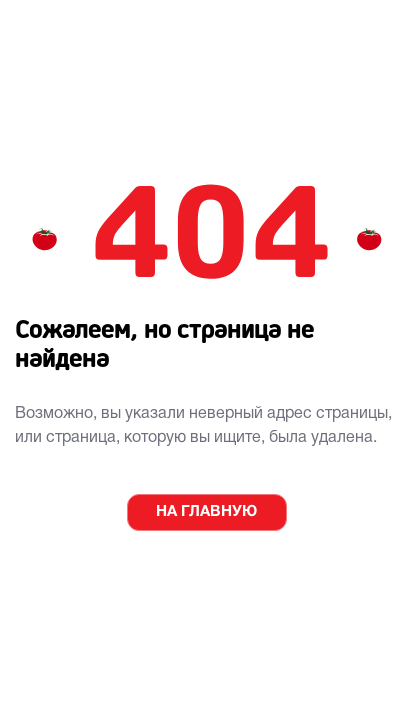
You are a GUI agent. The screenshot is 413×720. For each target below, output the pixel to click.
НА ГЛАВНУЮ (206, 512)
